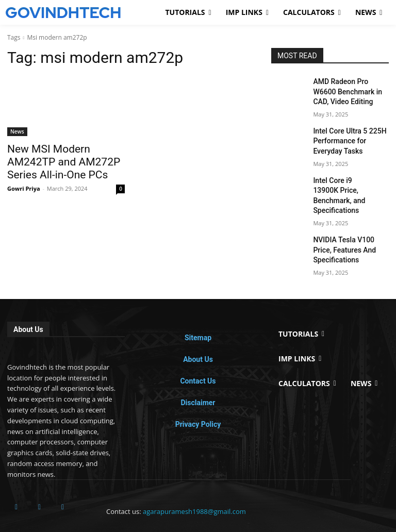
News (17, 131)
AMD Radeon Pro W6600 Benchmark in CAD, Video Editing (348, 90)
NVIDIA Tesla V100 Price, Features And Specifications (348, 225)
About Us (198, 332)
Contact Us (198, 354)
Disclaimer (198, 375)
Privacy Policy (198, 397)
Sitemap (198, 310)
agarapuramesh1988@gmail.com (194, 484)
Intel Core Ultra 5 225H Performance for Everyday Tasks (349, 135)
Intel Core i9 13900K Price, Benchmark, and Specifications (350, 180)
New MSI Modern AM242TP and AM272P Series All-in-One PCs (65, 160)
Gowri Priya (24, 184)
